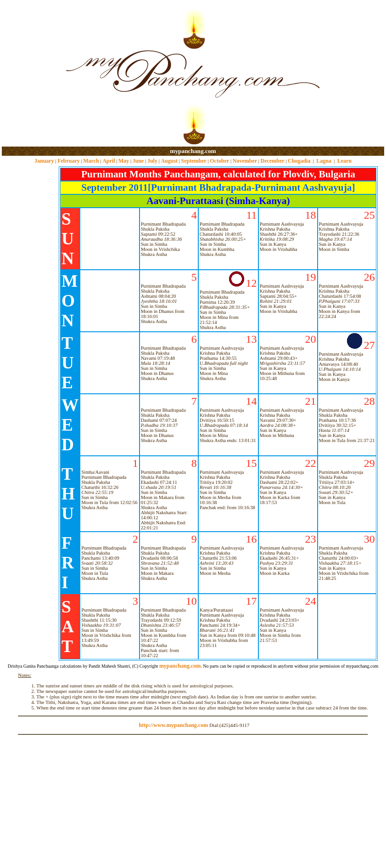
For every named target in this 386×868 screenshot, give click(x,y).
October (219, 161)
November (245, 161)
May (124, 161)
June (138, 161)
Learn (344, 161)
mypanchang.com (193, 151)
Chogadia (299, 161)
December (273, 161)
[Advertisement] (31, 74)
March (91, 161)
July (152, 161)
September (194, 161)
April (109, 161)
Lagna (324, 161)
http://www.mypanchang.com (173, 725)
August (169, 161)
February (69, 161)
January (44, 161)
